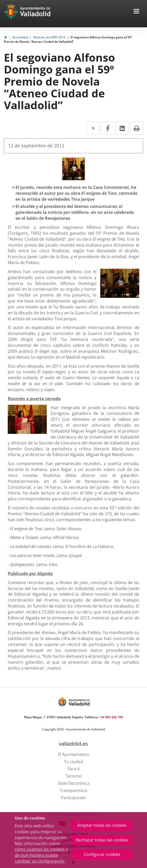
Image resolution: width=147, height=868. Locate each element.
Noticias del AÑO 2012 (49, 37)
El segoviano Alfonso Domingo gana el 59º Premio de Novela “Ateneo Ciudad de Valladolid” (68, 39)
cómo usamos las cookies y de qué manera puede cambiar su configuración (41, 855)
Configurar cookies (102, 854)
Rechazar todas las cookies (102, 840)
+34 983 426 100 (111, 717)
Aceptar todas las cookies (102, 825)
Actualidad (20, 37)
